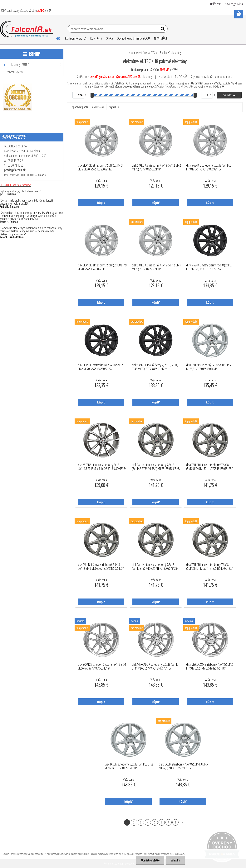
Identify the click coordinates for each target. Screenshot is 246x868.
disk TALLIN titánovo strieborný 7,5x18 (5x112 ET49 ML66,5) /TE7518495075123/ (101, 567)
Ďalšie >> (182, 822)
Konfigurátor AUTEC (76, 38)
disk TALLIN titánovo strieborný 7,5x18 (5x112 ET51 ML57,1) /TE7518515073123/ (209, 567)
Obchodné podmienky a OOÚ (133, 38)
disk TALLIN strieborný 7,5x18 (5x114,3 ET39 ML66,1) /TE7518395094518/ (129, 766)
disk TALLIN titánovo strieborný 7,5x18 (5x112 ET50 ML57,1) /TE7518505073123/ (155, 567)
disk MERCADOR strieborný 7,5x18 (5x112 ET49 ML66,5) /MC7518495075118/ (209, 666)
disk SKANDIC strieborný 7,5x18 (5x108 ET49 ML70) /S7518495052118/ (102, 267)
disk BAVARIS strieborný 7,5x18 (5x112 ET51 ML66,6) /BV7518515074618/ (102, 666)
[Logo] (26, 29)
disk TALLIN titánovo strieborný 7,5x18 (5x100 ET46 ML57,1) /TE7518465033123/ (209, 467)
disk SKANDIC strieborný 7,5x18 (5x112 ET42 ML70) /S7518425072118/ (156, 167)
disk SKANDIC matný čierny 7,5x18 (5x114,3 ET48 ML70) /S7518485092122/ (156, 367)
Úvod (131, 53)
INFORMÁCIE (161, 38)
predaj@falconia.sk (15, 170)
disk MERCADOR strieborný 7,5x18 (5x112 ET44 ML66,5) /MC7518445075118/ (155, 666)
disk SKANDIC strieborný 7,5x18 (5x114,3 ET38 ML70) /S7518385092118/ (100, 167)
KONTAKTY (96, 38)
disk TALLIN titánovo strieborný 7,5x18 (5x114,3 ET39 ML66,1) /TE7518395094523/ (156, 467)
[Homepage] (56, 38)
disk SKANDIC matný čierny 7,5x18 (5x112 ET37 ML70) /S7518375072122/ (209, 267)
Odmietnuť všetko (150, 860)
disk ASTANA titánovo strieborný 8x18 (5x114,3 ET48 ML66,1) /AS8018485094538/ (102, 467)
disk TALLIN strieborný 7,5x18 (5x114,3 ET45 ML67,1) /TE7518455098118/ (183, 766)
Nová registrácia (234, 4)
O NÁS (109, 38)
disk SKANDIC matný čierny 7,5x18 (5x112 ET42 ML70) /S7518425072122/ (100, 367)
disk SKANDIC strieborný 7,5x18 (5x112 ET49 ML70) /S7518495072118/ (156, 267)
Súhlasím (175, 860)
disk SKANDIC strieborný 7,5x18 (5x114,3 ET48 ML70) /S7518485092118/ (209, 167)
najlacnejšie (98, 107)
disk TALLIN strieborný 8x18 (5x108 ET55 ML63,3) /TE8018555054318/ (209, 367)
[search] (163, 30)
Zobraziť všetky (15, 72)
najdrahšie (114, 107)
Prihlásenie (215, 4)
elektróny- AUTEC (146, 53)
